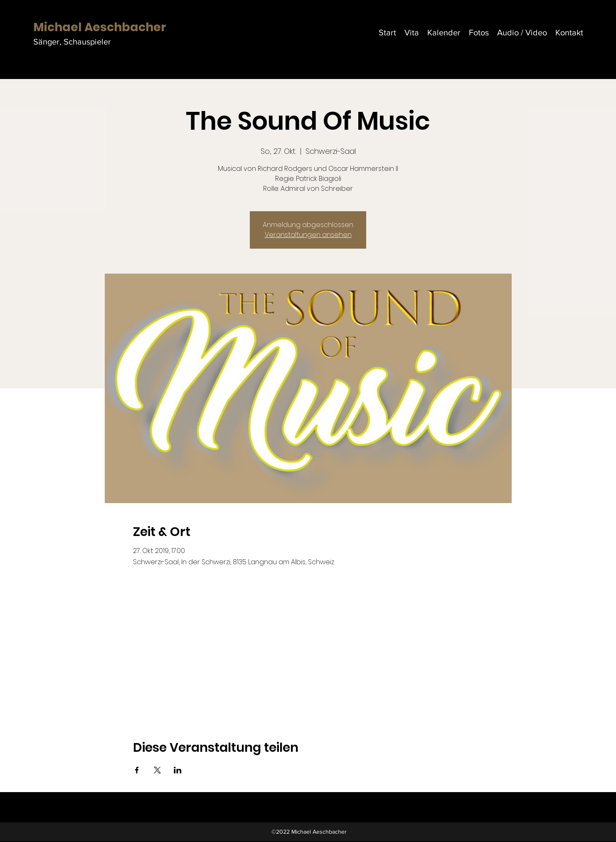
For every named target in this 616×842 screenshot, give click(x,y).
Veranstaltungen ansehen (308, 235)
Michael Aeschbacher (100, 27)
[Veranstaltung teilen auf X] (157, 770)
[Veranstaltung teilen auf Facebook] (137, 770)
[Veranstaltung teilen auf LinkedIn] (178, 770)
